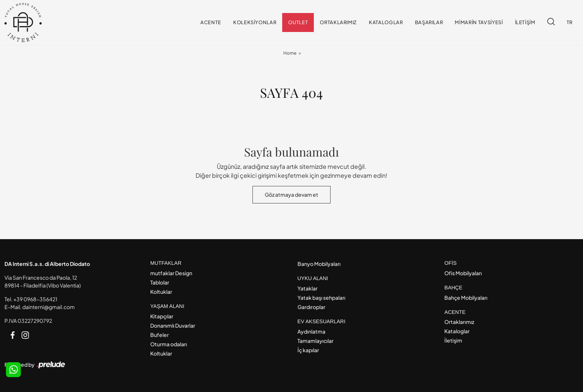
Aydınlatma (311, 331)
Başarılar (429, 22)
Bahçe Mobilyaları (466, 298)
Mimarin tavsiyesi (479, 22)
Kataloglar (386, 22)
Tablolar (160, 282)
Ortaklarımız (338, 22)
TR (570, 22)
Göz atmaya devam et (291, 195)
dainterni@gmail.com (49, 307)
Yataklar (307, 288)
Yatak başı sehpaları (321, 298)
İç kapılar (308, 350)
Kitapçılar (162, 316)
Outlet (298, 22)
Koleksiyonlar (255, 22)
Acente (211, 22)
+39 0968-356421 (35, 299)
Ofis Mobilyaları (463, 273)
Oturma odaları (169, 344)
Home (290, 53)
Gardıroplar (311, 307)
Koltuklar (161, 292)
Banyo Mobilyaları (319, 264)
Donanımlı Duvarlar (173, 325)
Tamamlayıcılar (315, 341)
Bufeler (160, 335)
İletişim (525, 22)
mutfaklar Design (171, 273)
